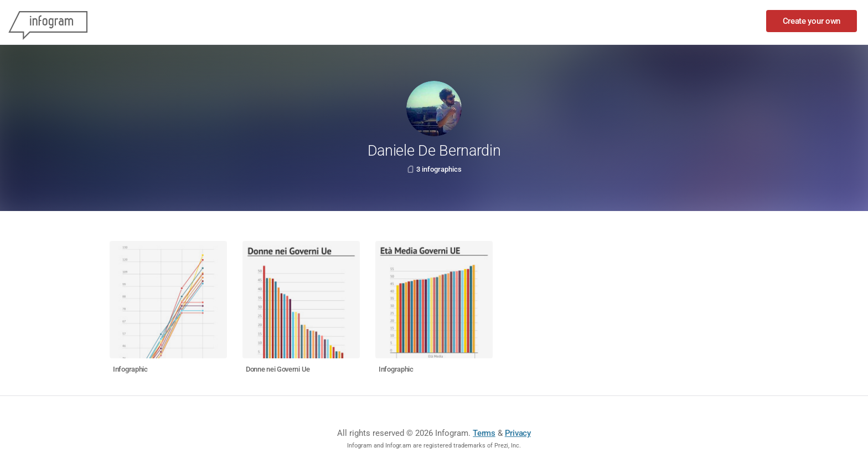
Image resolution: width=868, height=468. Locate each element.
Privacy (518, 433)
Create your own (812, 21)
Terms (484, 433)
